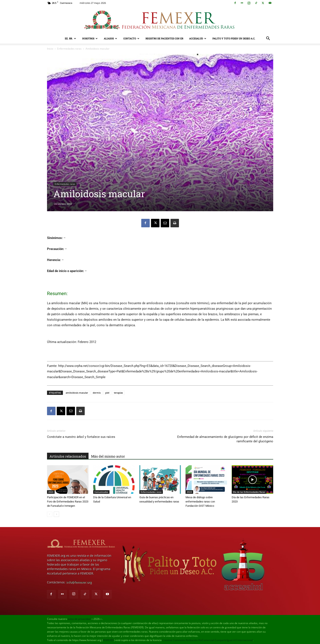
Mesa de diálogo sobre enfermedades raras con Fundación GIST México (200, 502)
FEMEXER (108, 640)
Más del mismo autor (108, 456)
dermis (97, 393)
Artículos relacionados (68, 456)
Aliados (110, 38)
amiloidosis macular (77, 393)
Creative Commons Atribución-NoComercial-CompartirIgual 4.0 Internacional (208, 640)
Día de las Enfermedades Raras (249, 492)
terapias (118, 393)
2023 (51, 492)
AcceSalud (198, 38)
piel (107, 393)
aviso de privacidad (79, 619)
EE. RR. (70, 38)
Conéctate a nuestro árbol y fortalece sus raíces (81, 437)
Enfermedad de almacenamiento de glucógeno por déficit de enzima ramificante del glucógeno (225, 439)
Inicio (50, 49)
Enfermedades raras (69, 49)
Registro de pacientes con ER (164, 38)
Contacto (131, 38)
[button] (268, 39)
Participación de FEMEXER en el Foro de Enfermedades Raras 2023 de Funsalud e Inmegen (68, 502)
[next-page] (56, 514)
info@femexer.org (79, 582)
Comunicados (101, 492)
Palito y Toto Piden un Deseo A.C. (234, 38)
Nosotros (90, 38)
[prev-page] (50, 514)
